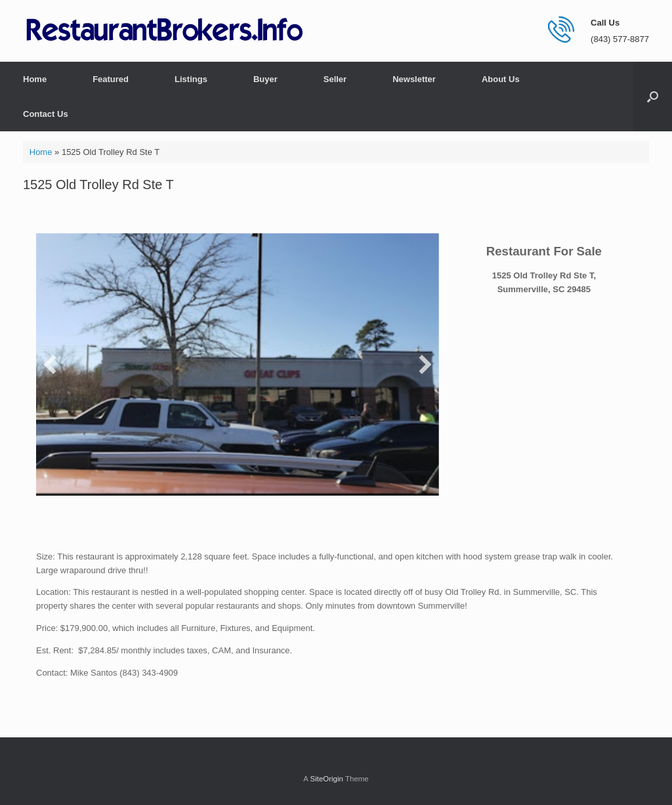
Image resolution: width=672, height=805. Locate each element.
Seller (335, 79)
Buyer (265, 79)
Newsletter (414, 79)
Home (35, 79)
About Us (501, 79)
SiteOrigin (326, 779)
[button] (653, 97)
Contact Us (46, 114)
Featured (111, 79)
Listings (191, 79)
